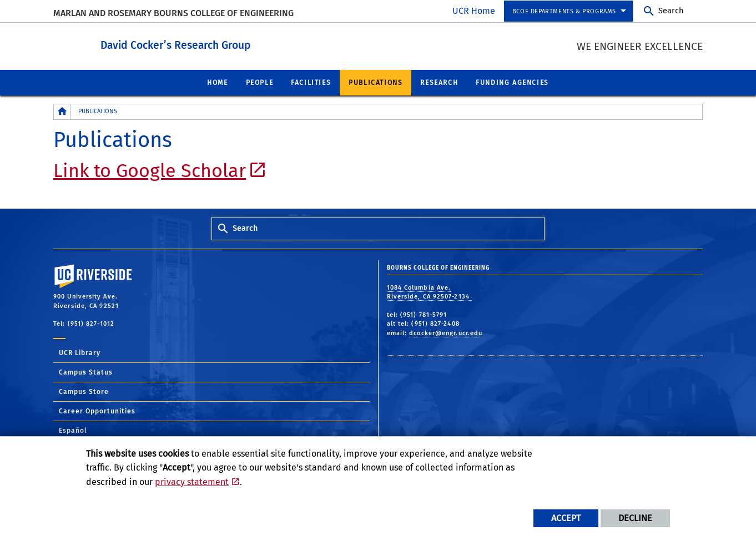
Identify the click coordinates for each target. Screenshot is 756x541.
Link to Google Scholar (150, 170)
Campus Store (84, 391)
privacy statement (192, 482)
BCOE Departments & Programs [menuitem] (564, 11)
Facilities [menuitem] (311, 82)
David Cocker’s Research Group (236, 44)
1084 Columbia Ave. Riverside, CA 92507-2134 (430, 292)
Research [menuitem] (439, 82)
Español (73, 430)
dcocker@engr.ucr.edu (446, 333)
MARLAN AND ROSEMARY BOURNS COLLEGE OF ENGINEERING (173, 13)
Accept (566, 518)
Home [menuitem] (217, 82)
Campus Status (86, 372)
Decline (635, 518)
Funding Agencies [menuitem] (512, 82)
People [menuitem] (260, 82)
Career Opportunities (97, 411)
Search (671, 11)
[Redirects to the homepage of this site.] (62, 111)
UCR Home (474, 11)
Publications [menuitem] (376, 82)
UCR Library (80, 352)
